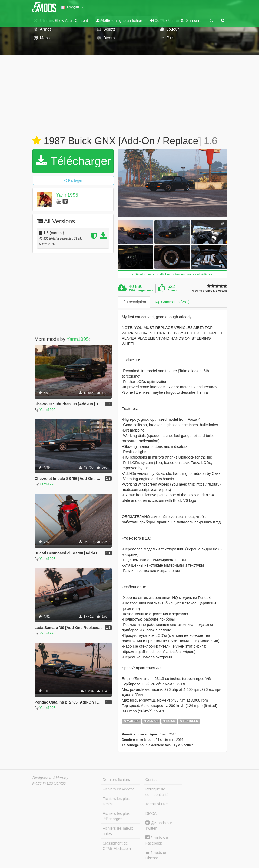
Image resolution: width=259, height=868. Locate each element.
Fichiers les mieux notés (118, 831)
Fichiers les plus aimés (116, 801)
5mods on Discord (156, 855)
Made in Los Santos (49, 783)
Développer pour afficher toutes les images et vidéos (172, 274)
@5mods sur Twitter (159, 825)
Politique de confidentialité (157, 792)
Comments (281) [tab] (172, 302)
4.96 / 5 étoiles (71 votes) (209, 291)
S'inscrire (191, 21)
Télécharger (74, 161)
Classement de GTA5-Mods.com (117, 846)
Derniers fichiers (116, 780)
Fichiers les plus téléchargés (116, 816)
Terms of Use (157, 804)
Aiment (172, 290)
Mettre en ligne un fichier (119, 21)
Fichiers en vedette (119, 789)
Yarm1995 (67, 195)
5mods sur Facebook (157, 840)
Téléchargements (141, 290)
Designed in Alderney (50, 778)
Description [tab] (134, 302)
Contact (152, 780)
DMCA (151, 813)
